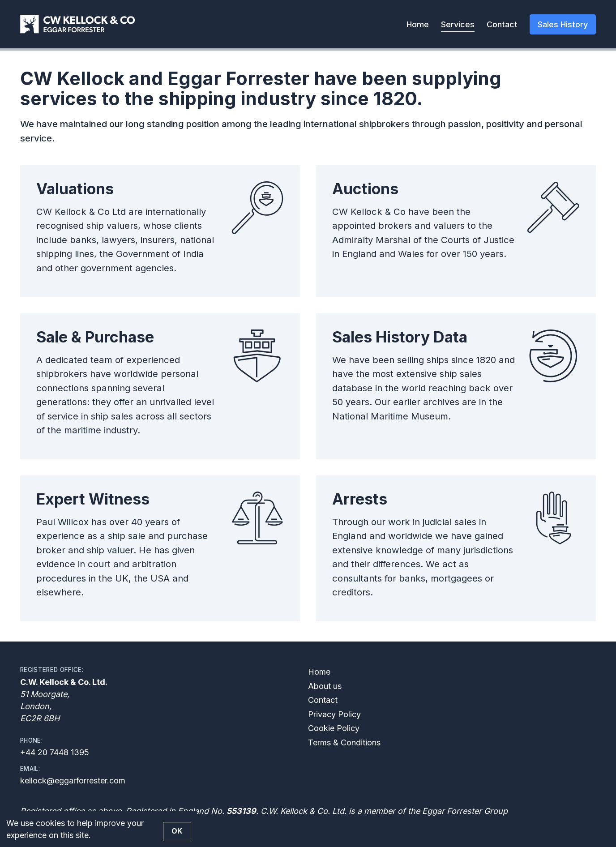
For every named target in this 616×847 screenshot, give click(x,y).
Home (418, 24)
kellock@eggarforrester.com (73, 781)
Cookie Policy (334, 728)
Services (458, 24)
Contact (502, 24)
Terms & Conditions (344, 742)
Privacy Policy (334, 714)
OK (177, 831)
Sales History (563, 24)
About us (325, 686)
